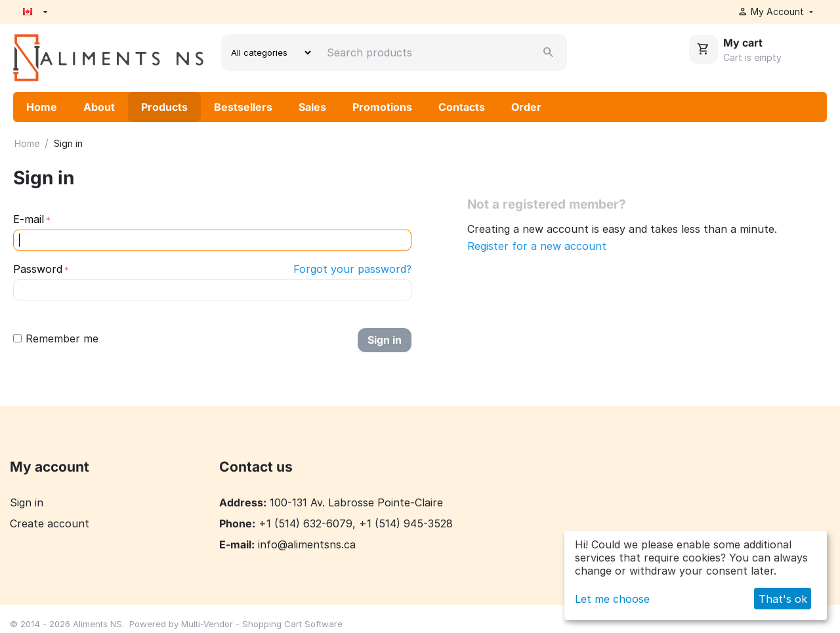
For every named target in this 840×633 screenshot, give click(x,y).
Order (526, 107)
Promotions (382, 107)
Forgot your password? (352, 269)
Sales (312, 107)
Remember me (56, 338)
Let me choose (612, 599)
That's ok (783, 599)
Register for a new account (537, 246)
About (99, 107)
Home (42, 107)
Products (164, 107)
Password (38, 269)
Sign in (385, 340)
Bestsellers (243, 107)
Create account (50, 523)
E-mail (29, 219)
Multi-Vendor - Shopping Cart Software (262, 624)
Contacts (462, 107)
